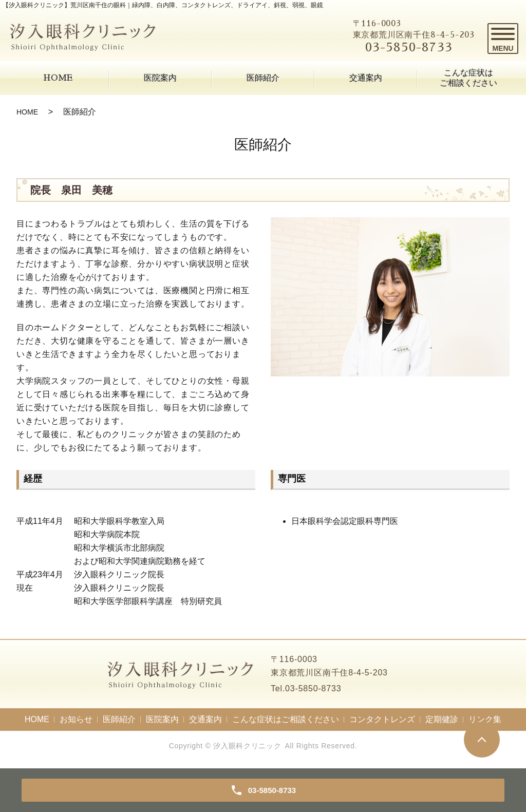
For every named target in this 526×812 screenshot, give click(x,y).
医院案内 (160, 78)
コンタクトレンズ (382, 719)
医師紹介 (263, 78)
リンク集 (485, 719)
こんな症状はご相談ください (468, 78)
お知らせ (76, 719)
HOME (58, 78)
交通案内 (366, 78)
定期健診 (442, 719)
